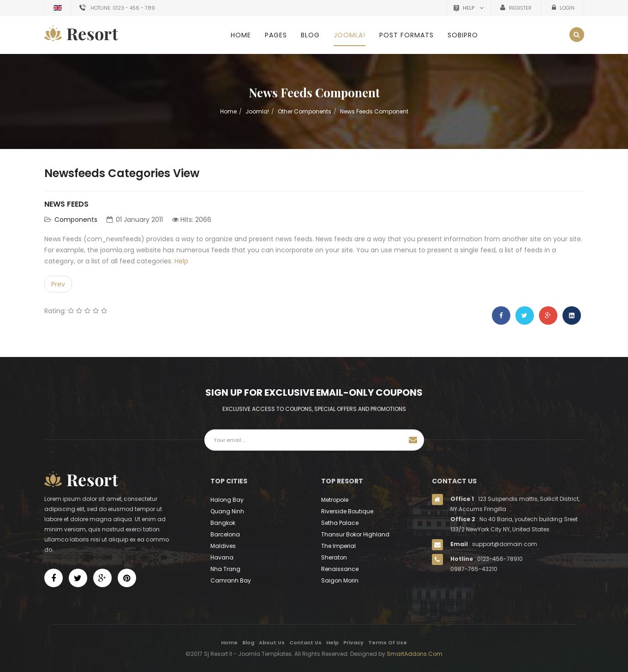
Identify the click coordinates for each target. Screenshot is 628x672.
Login (566, 8)
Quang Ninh (227, 511)
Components (76, 220)
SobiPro (463, 35)
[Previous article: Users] (58, 284)
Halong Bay (227, 500)
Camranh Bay (231, 580)
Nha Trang (225, 569)
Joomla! (350, 35)
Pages (276, 35)
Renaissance (340, 569)
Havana (222, 557)
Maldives (223, 546)
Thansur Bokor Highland (355, 534)
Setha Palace (340, 523)
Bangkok (223, 523)
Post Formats (407, 35)
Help (181, 261)
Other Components (305, 111)
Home (241, 35)
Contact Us (305, 642)
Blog (310, 35)
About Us (272, 642)
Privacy (353, 642)
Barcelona (225, 534)
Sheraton (334, 557)
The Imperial (338, 546)
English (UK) (58, 8)
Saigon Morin (340, 580)
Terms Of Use (388, 642)
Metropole (335, 500)
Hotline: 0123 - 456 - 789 (123, 8)
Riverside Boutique (347, 511)
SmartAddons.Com (415, 654)
